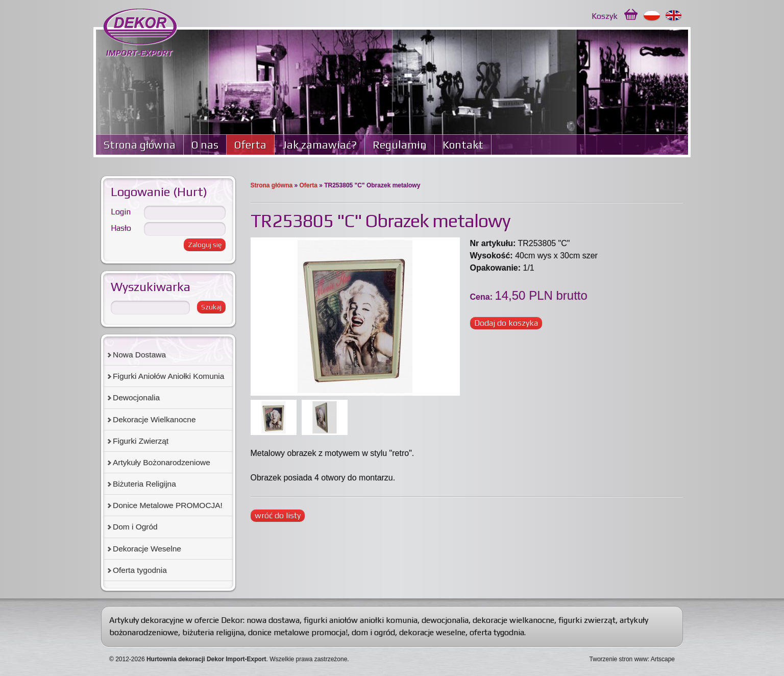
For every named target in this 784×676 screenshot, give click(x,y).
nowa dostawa (273, 620)
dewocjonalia (445, 620)
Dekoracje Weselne (147, 549)
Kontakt (463, 145)
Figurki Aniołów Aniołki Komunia (168, 376)
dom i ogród (373, 632)
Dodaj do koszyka (506, 323)
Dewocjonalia (136, 397)
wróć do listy (278, 515)
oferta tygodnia (497, 632)
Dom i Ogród (135, 527)
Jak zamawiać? (320, 145)
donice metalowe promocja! (298, 632)
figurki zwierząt (587, 620)
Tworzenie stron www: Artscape (632, 659)
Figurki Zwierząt (141, 441)
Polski (652, 16)
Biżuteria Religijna (144, 484)
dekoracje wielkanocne (513, 620)
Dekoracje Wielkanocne (154, 419)
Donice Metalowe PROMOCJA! (168, 505)
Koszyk (605, 16)
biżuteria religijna (213, 632)
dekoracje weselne (432, 632)
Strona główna (140, 145)
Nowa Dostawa (139, 355)
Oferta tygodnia (140, 570)
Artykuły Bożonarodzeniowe (162, 462)
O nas (205, 145)
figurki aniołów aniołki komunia (361, 620)
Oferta (250, 145)
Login (121, 212)
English (674, 16)
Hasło (121, 228)
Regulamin (400, 145)
